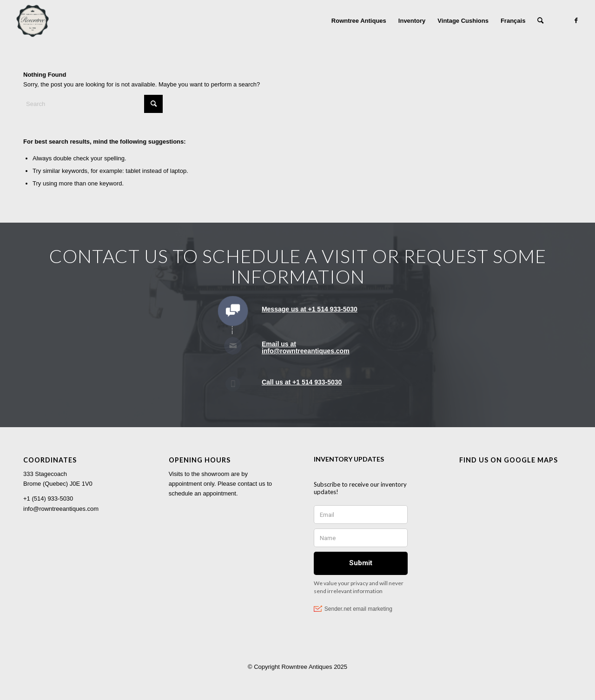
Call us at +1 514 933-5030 (302, 382)
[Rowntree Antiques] (33, 21)
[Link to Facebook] (576, 20)
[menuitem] (359, 21)
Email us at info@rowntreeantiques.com (306, 347)
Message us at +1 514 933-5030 (310, 309)
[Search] (540, 21)
